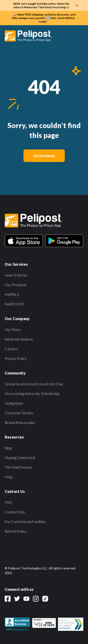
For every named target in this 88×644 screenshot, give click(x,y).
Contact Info (15, 512)
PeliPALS (12, 294)
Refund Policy (16, 531)
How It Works (16, 275)
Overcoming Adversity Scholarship (32, 393)
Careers (11, 349)
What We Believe (19, 339)
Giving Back (14, 403)
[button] (78, 36)
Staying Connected (20, 457)
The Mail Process (18, 467)
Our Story (13, 329)
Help (9, 477)
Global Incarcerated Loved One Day (34, 384)
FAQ (8, 502)
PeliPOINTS (15, 304)
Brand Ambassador (20, 422)
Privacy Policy (16, 358)
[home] (31, 36)
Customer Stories (19, 413)
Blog (8, 448)
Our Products (16, 285)
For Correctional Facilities (25, 521)
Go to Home (44, 156)
